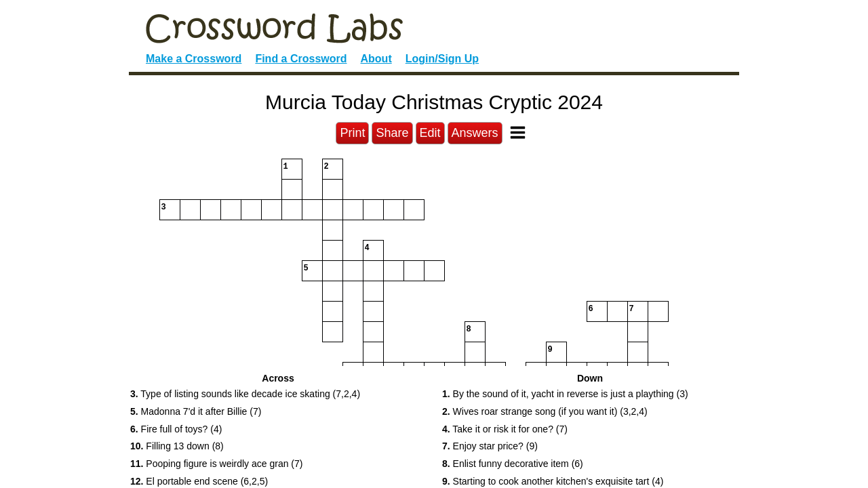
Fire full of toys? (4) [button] (176, 429)
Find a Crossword (301, 59)
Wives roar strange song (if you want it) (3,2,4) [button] (545, 411)
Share (392, 133)
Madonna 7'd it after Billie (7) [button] (196, 411)
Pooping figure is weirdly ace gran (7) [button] (216, 464)
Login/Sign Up (442, 59)
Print (352, 133)
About (376, 59)
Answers (475, 133)
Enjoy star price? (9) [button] (490, 446)
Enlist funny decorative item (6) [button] (513, 464)
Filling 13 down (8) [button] (177, 446)
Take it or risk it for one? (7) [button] (505, 429)
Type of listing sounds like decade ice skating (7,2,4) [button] (245, 394)
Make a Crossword (194, 59)
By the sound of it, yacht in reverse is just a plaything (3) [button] (565, 394)
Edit (430, 133)
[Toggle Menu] (518, 133)
